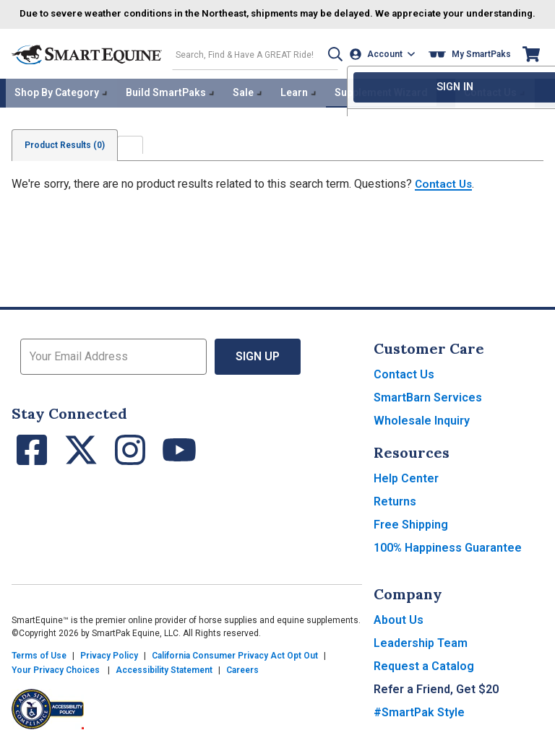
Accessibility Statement (164, 680)
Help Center (406, 488)
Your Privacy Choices (56, 680)
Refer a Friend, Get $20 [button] (436, 699)
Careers (242, 680)
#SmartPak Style (419, 722)
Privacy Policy (109, 666)
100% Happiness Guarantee (448, 558)
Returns (395, 512)
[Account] (384, 66)
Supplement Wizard (381, 104)
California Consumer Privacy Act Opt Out (235, 666)
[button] (329, 66)
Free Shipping (411, 535)
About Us (399, 630)
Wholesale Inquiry (422, 431)
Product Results (67, 155)
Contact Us (445, 194)
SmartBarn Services (428, 408)
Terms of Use (39, 666)
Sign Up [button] (258, 366)
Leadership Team (421, 653)
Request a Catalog (424, 676)
